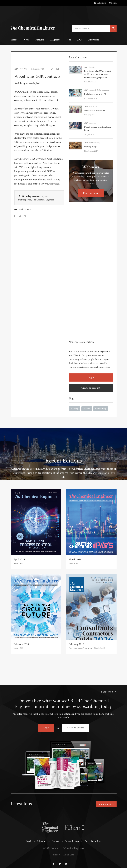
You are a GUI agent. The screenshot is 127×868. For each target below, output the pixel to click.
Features (36, 40)
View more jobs (106, 802)
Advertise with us (94, 839)
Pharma (87, 408)
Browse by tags (72, 839)
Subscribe (100, 3)
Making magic (91, 146)
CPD (70, 40)
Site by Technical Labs (64, 852)
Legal (27, 839)
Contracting (101, 408)
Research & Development (99, 89)
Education (93, 106)
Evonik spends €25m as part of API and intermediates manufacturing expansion (98, 74)
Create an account (91, 387)
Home (14, 40)
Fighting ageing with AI (95, 93)
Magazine (49, 40)
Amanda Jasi (40, 196)
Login (113, 3)
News (24, 40)
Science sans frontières (95, 110)
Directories (82, 40)
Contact (55, 839)
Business (92, 122)
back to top (107, 691)
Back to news (25, 209)
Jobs (61, 40)
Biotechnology (95, 142)
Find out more (91, 192)
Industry (23, 68)
